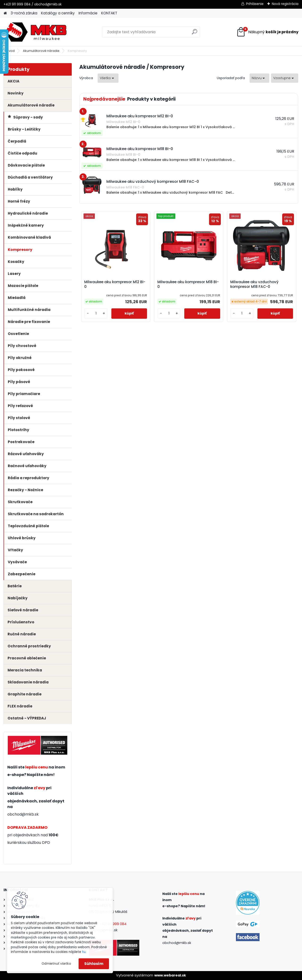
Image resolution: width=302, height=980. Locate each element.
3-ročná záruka (24, 13)
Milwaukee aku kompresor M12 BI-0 (115, 284)
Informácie (88, 13)
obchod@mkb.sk (23, 814)
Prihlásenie (255, 4)
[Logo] (36, 32)
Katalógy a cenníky (58, 13)
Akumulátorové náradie (41, 51)
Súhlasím (94, 964)
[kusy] (96, 313)
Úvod (11, 51)
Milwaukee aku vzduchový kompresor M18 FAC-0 (254, 284)
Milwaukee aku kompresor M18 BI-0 (188, 284)
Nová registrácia (285, 4)
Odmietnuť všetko (56, 964)
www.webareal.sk (170, 975)
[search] (195, 34)
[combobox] (259, 78)
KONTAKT (109, 13)
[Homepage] (5, 13)
